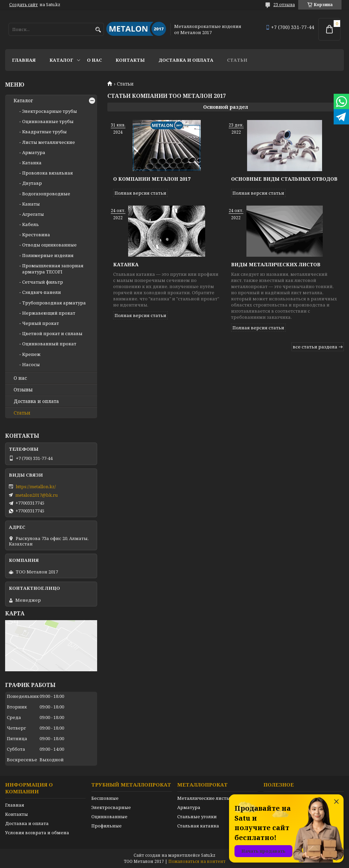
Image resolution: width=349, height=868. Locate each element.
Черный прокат (41, 323)
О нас (94, 60)
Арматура (34, 152)
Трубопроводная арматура (54, 303)
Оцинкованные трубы (48, 121)
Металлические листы (204, 798)
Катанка (126, 264)
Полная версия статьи (140, 193)
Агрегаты (33, 214)
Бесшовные (105, 798)
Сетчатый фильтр (43, 282)
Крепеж (31, 354)
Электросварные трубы (50, 111)
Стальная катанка (198, 826)
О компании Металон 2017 (152, 179)
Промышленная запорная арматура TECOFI (53, 269)
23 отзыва (284, 5)
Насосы (31, 364)
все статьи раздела (315, 347)
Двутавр (32, 183)
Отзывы (23, 390)
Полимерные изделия (48, 255)
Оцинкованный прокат (49, 344)
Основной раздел (226, 107)
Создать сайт (24, 5)
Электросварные (111, 807)
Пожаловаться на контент (197, 861)
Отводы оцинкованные (49, 245)
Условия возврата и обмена (37, 833)
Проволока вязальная (48, 173)
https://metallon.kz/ (36, 487)
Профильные (107, 826)
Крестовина (36, 235)
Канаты (31, 204)
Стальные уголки (197, 817)
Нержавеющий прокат (49, 313)
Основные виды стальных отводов (284, 179)
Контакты (130, 60)
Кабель (31, 224)
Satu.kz (208, 855)
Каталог (61, 60)
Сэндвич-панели (42, 292)
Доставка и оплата (186, 60)
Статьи (237, 60)
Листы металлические (49, 142)
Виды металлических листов (276, 264)
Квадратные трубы (44, 132)
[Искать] (98, 30)
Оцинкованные (109, 817)
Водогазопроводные (46, 194)
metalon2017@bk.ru (36, 495)
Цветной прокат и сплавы (52, 333)
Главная (24, 60)
